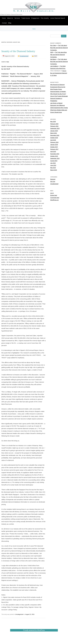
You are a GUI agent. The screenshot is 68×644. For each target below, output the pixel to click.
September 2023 (55, 129)
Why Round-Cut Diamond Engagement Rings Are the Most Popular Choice (58, 87)
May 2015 (53, 168)
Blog (10, 23)
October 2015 (54, 156)
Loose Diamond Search (58, 18)
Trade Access (26, 18)
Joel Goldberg (54, 66)
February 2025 (54, 124)
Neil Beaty (53, 59)
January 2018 (54, 145)
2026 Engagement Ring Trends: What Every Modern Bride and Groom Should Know (59, 110)
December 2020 (55, 136)
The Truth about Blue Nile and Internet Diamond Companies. (59, 48)
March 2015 (54, 170)
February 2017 (54, 149)
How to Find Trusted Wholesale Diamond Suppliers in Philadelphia (59, 99)
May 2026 (53, 122)
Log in (52, 193)
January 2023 (54, 131)
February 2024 (54, 126)
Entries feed (54, 196)
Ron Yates (53, 46)
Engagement (35, 18)
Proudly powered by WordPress (34, 630)
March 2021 (54, 133)
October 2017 (54, 147)
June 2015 (53, 166)
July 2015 (53, 163)
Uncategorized (24, 56)
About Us (10, 18)
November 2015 (55, 154)
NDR (52, 53)
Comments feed (55, 198)
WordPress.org (54, 200)
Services (17, 18)
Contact (4, 23)
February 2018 (54, 142)
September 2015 (55, 159)
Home (4, 18)
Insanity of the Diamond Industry (18, 51)
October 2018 (54, 138)
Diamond (53, 179)
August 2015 (54, 161)
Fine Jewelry (45, 18)
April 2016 (53, 152)
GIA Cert (53, 182)
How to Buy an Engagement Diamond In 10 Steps (59, 73)
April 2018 (53, 140)
